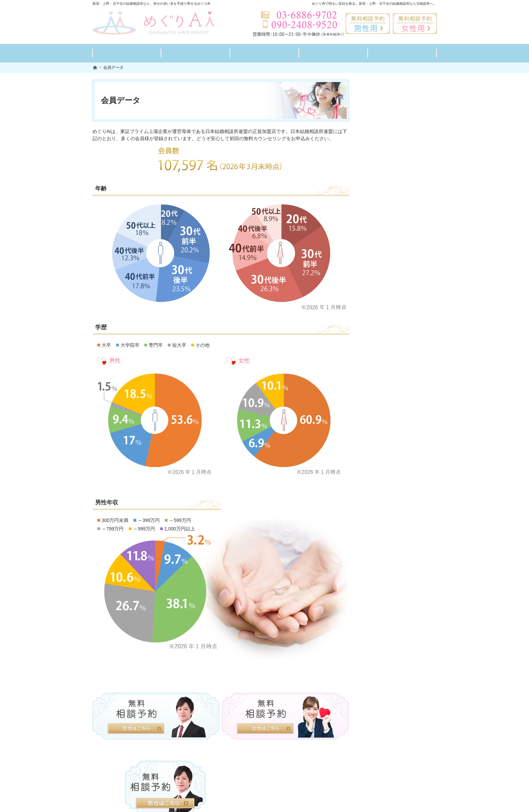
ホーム (373, 206)
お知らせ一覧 (380, 382)
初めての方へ (380, 222)
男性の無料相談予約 (387, 302)
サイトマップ (380, 430)
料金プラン (378, 238)
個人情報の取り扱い (387, 398)
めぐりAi (164, 805)
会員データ (378, 350)
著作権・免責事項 (385, 414)
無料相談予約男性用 (368, 24)
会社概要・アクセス (387, 366)
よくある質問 (380, 270)
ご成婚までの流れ (385, 254)
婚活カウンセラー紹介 (390, 286)
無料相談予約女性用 (415, 24)
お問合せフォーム (390, 778)
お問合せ (375, 334)
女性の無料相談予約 (387, 318)
